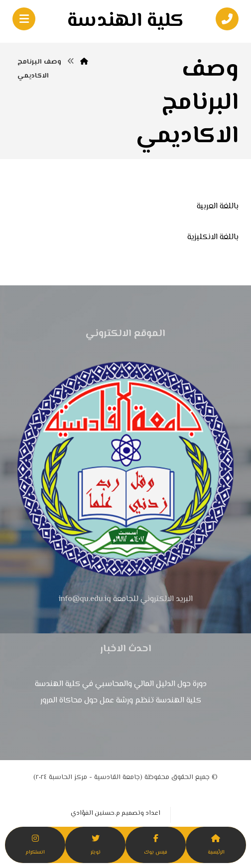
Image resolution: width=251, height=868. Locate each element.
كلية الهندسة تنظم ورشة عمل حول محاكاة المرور (121, 701)
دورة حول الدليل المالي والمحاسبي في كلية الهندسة (121, 684)
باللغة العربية (218, 207)
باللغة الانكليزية (213, 237)
